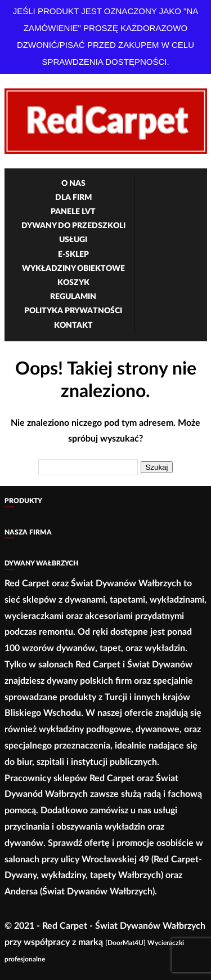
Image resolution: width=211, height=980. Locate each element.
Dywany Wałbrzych (41, 563)
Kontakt (73, 326)
